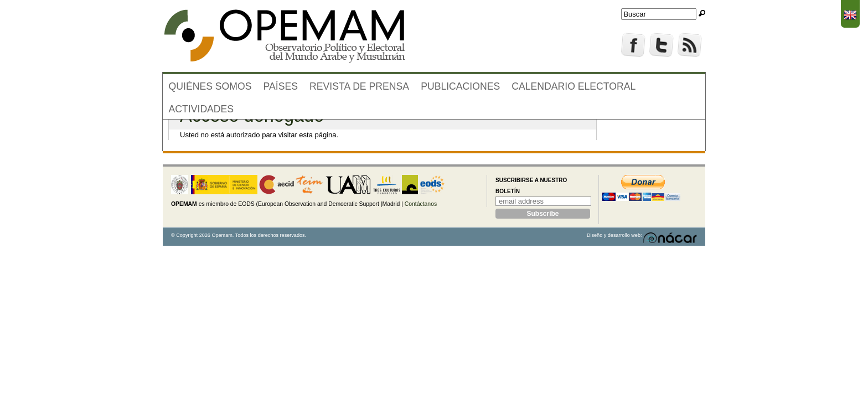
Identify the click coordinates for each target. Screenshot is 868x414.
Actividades (201, 109)
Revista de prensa (359, 86)
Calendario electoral (573, 86)
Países (281, 86)
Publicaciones (460, 86)
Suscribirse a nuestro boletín (531, 186)
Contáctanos (421, 204)
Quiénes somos (210, 86)
